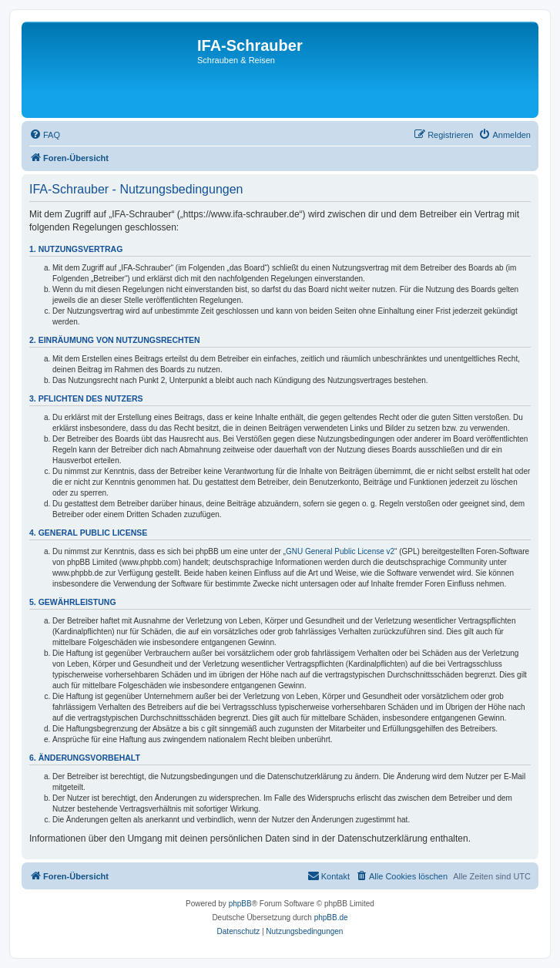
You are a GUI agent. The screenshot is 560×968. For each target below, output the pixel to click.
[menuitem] (45, 135)
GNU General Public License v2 (340, 551)
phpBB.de (331, 918)
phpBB (240, 904)
